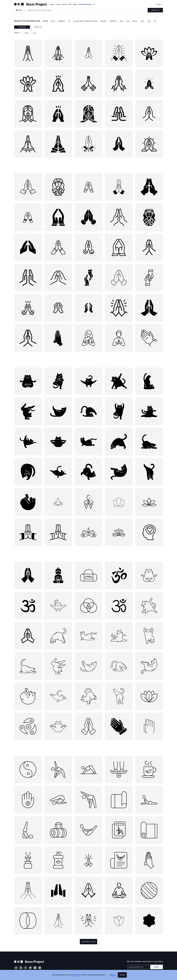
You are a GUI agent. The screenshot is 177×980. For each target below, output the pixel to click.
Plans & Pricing (85, 4)
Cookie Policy (76, 976)
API (70, 4)
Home (52, 4)
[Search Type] (20, 10)
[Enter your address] (139, 967)
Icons (58, 4)
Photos (64, 4)
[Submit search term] (155, 10)
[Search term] (87, 10)
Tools (75, 4)
